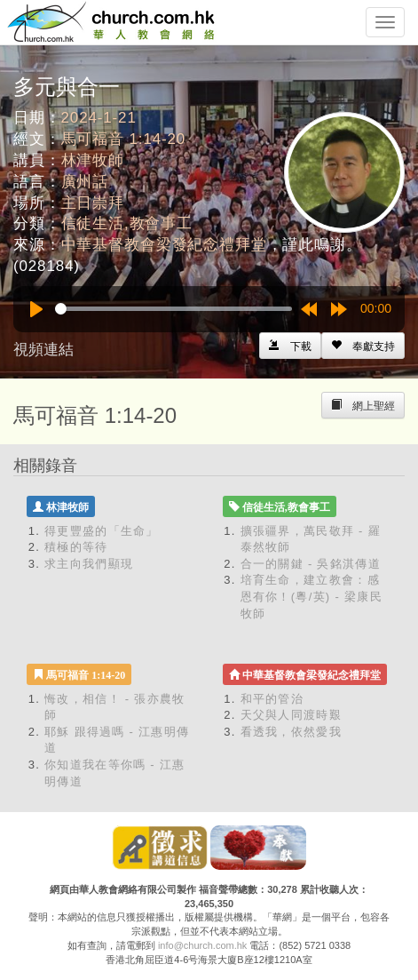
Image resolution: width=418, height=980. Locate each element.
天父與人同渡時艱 (291, 715)
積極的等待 (76, 547)
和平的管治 (272, 699)
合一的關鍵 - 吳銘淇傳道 (311, 564)
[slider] (174, 309)
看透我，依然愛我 (291, 732)
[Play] (36, 309)
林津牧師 (93, 160)
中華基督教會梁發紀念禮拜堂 (164, 245)
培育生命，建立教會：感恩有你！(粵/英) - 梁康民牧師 (312, 596)
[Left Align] (363, 346)
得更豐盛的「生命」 (102, 531)
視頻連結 (43, 350)
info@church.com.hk (202, 945)
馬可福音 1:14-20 (124, 139)
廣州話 (85, 182)
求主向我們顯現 (89, 564)
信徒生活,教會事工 (127, 223)
